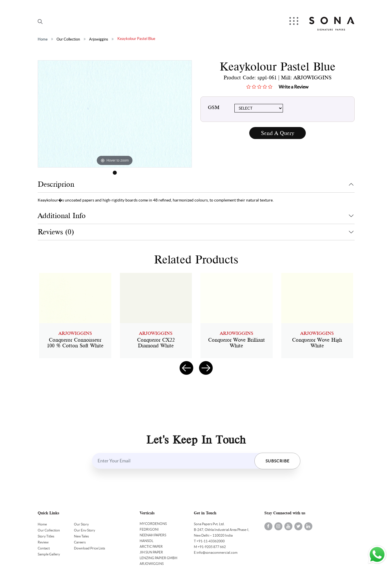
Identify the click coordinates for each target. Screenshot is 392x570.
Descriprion (56, 184)
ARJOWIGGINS (152, 564)
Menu (294, 22)
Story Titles (46, 536)
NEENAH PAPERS (153, 535)
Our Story (81, 524)
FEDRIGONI (149, 529)
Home (43, 39)
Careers (80, 542)
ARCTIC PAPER (151, 546)
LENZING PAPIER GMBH (158, 558)
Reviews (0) (56, 232)
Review (43, 542)
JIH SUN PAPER (151, 552)
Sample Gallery (49, 554)
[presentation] (186, 368)
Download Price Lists (90, 548)
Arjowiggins (99, 39)
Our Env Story (85, 530)
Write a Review (294, 87)
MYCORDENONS (153, 524)
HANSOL (146, 541)
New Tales (81, 536)
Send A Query (278, 133)
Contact (44, 548)
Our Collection (68, 39)
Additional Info (62, 216)
